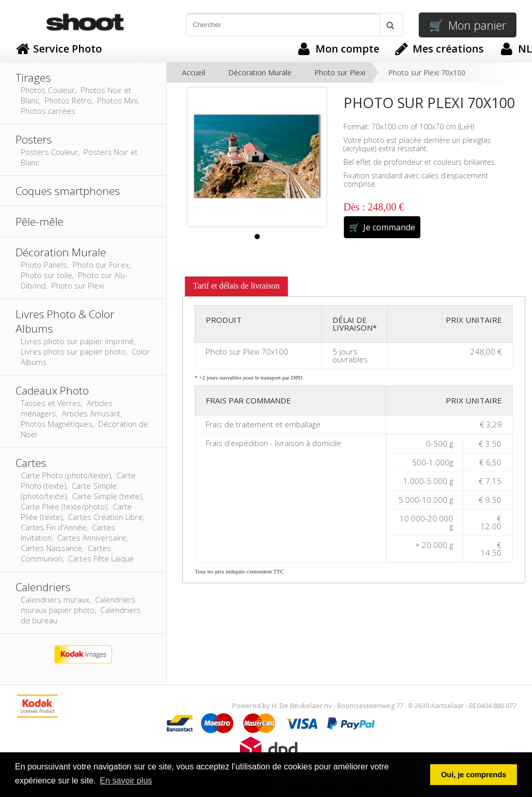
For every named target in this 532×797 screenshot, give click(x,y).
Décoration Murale (260, 73)
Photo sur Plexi (340, 73)
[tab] (237, 286)
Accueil (194, 73)
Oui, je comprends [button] (474, 775)
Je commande (382, 227)
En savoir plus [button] (126, 781)
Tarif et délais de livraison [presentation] (237, 286)
